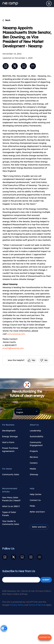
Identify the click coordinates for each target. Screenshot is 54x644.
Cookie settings (20, 594)
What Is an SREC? (11, 506)
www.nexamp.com (16, 334)
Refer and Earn (37, 512)
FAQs (32, 506)
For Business (8, 425)
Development (9, 431)
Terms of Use (28, 591)
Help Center (36, 494)
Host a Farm (8, 442)
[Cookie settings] (4, 628)
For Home (7, 469)
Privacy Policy (43, 591)
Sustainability (37, 436)
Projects (34, 451)
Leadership (35, 431)
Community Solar (11, 474)
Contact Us (35, 500)
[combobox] (27, 411)
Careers (34, 463)
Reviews (34, 457)
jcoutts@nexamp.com (13, 348)
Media (33, 469)
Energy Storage (10, 436)
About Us (34, 425)
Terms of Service (37, 605)
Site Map (6, 594)
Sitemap (34, 474)
